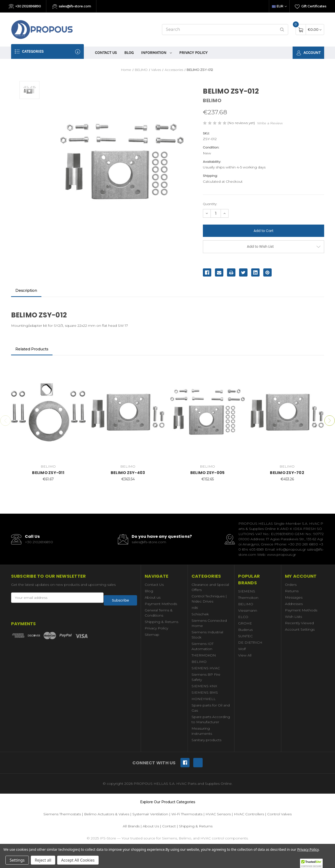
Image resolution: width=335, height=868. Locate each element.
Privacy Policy (193, 53)
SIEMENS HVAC (206, 668)
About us (153, 597)
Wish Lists (293, 617)
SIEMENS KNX (204, 686)
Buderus (245, 630)
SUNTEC (245, 636)
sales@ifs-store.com (72, 7)
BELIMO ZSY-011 (48, 473)
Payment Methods (161, 604)
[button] (311, 863)
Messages (294, 597)
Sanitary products (206, 740)
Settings (17, 860)
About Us (151, 826)
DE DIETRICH (250, 642)
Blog (129, 53)
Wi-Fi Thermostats (187, 814)
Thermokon (248, 598)
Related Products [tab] (32, 349)
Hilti (195, 608)
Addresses (294, 604)
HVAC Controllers (249, 814)
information (157, 53)
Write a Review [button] (270, 123)
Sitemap (152, 635)
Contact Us (106, 53)
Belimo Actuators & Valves (107, 814)
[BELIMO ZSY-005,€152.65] (208, 412)
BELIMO (199, 662)
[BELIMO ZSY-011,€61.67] (48, 412)
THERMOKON (204, 655)
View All (245, 655)
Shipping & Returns (161, 622)
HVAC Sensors (218, 814)
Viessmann (248, 610)
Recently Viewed (299, 623)
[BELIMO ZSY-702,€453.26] (287, 412)
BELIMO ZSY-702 (287, 473)
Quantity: (210, 204)
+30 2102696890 (25, 7)
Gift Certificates (310, 7)
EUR (279, 6)
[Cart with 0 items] (315, 29)
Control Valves (279, 814)
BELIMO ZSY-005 (208, 473)
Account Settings (300, 629)
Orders (291, 585)
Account (308, 53)
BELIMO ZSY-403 (128, 473)
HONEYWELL (204, 699)
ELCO (243, 617)
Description (26, 290)
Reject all (43, 860)
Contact (169, 826)
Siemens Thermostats (62, 814)
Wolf (242, 649)
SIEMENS (247, 591)
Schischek (200, 614)
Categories (47, 52)
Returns (292, 591)
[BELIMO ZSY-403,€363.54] (128, 412)
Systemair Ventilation (150, 814)
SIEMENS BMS (205, 692)
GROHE (245, 623)
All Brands (131, 826)
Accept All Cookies (78, 860)
